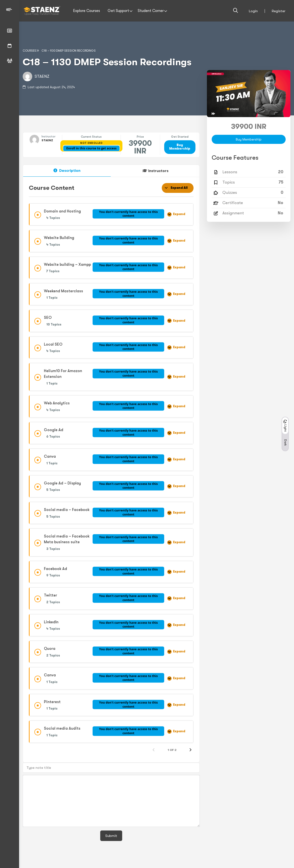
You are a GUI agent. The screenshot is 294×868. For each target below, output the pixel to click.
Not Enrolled (91, 143)
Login (253, 11)
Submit (111, 836)
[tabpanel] (111, 468)
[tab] (67, 171)
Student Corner (151, 11)
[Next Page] (191, 750)
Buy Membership (180, 147)
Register (279, 11)
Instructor (48, 136)
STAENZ (42, 76)
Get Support (118, 11)
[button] (285, 434)
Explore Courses (87, 11)
